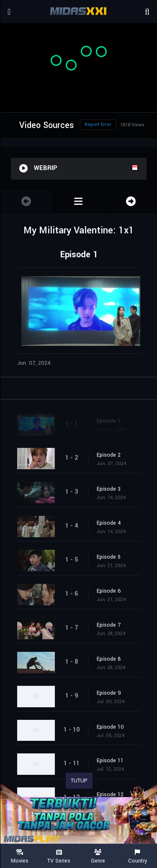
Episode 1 (109, 421)
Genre (98, 856)
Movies (20, 856)
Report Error (98, 124)
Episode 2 (109, 455)
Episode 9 (109, 693)
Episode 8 (109, 659)
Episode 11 (110, 761)
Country (137, 856)
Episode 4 (109, 523)
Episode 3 (109, 489)
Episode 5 (109, 557)
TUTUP (79, 781)
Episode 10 (110, 727)
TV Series (59, 856)
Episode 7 (109, 625)
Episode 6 (109, 591)
